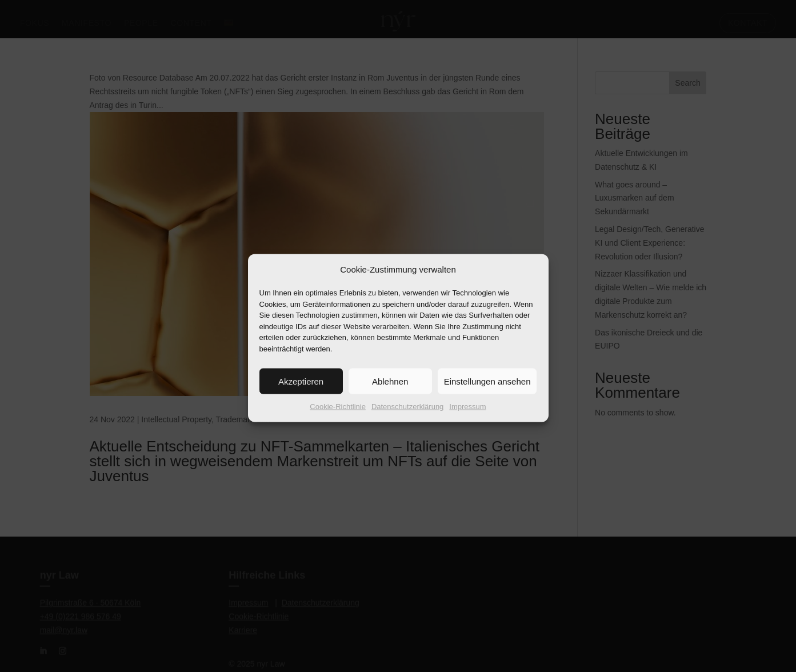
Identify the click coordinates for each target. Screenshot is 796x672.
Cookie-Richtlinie (338, 417)
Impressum (467, 417)
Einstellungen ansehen (487, 391)
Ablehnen (390, 391)
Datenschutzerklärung (407, 417)
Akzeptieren (301, 391)
